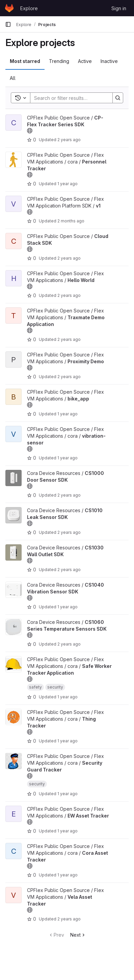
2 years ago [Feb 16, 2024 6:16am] (69, 140)
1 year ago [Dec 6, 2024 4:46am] (68, 831)
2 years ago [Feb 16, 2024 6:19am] (69, 295)
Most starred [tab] (25, 61)
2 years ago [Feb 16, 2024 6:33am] (69, 532)
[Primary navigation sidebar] (8, 24)
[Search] (75, 98)
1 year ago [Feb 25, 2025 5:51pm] (68, 741)
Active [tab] (85, 61)
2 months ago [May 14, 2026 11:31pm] (71, 221)
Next (78, 935)
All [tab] (13, 78)
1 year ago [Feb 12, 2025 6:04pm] (68, 607)
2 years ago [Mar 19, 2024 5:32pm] (69, 495)
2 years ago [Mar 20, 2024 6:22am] (69, 570)
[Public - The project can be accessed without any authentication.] (30, 131)
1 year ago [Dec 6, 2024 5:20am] (68, 697)
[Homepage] (9, 8)
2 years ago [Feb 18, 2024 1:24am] (69, 377)
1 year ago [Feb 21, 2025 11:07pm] (68, 875)
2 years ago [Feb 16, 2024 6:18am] (69, 919)
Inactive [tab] (109, 61)
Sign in (119, 8)
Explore (29, 8)
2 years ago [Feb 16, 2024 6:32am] (69, 644)
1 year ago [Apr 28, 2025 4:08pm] (68, 458)
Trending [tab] (59, 61)
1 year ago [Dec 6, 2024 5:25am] (68, 794)
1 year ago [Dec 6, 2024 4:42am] (68, 184)
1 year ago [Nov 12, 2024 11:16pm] (68, 414)
